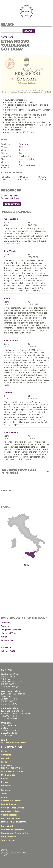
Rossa (4, 644)
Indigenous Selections (11, 630)
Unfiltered (6, 755)
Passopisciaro (7, 640)
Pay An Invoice (9, 804)
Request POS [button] (12, 204)
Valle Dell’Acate (8, 651)
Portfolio (6, 758)
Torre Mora (6, 647)
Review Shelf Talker (10, 198)
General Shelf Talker (10, 196)
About (4, 797)
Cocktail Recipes (10, 815)
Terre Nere (7, 37)
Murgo (4, 637)
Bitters (4, 778)
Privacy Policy (8, 837)
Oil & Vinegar (8, 775)
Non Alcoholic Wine (11, 768)
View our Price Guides (12, 808)
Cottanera (5, 623)
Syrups (5, 782)
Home (4, 751)
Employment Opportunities (15, 833)
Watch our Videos (10, 811)
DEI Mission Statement (13, 830)
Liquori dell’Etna (8, 633)
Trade (4, 794)
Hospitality (7, 765)
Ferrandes (6, 626)
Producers (6, 762)
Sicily (27, 565)
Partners (5, 790)
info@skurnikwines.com (13, 742)
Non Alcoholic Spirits (12, 771)
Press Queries (8, 826)
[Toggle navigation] (49, 5)
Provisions (6, 785)
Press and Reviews (11, 818)
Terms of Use (8, 840)
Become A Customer (12, 801)
